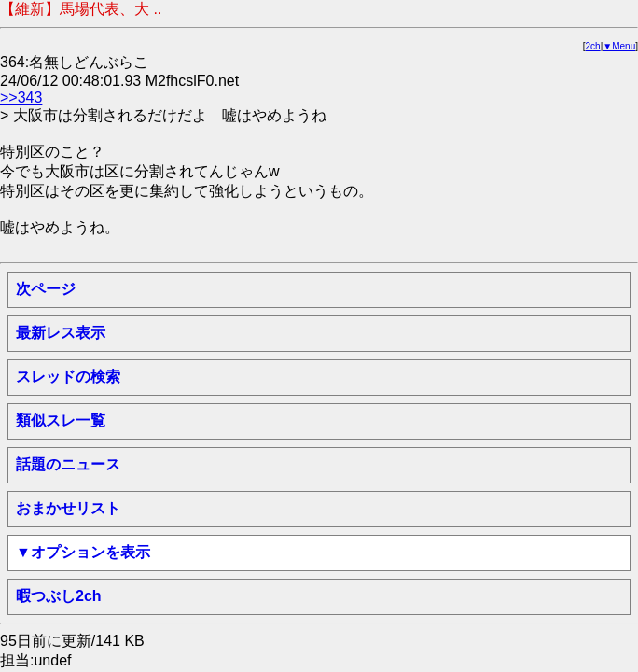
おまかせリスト (68, 508)
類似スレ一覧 (61, 420)
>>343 (21, 98)
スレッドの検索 (68, 377)
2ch (593, 46)
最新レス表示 (61, 333)
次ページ (46, 289)
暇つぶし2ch (59, 596)
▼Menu (619, 46)
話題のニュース (68, 464)
